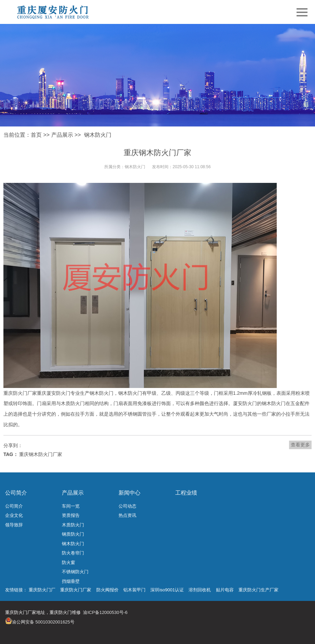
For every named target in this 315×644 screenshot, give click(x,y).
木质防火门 (73, 525)
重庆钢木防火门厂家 (41, 454)
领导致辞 (14, 525)
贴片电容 (225, 590)
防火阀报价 (107, 590)
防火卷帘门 (73, 553)
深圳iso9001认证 (167, 590)
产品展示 (62, 135)
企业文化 (14, 515)
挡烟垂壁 (71, 581)
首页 (36, 135)
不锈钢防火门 (75, 572)
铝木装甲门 (134, 590)
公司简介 (16, 493)
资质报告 (71, 515)
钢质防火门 (73, 534)
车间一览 (71, 506)
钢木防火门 (98, 135)
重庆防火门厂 (42, 590)
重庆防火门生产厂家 (258, 590)
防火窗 (69, 562)
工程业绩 (186, 493)
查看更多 (300, 445)
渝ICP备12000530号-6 (105, 612)
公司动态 (127, 506)
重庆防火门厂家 (76, 590)
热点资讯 (127, 515)
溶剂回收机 (200, 590)
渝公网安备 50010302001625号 (43, 622)
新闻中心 (129, 493)
